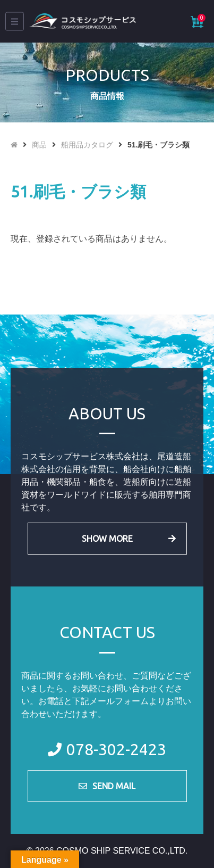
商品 (39, 145)
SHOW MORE (107, 539)
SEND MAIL (114, 786)
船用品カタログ (87, 145)
